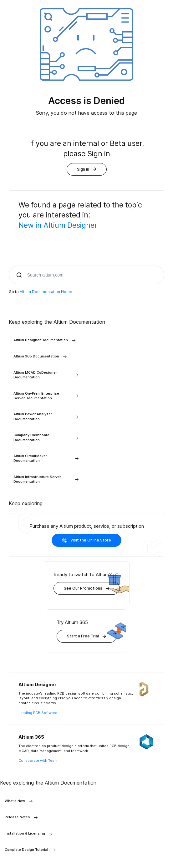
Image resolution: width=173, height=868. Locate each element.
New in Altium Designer (58, 225)
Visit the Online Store (86, 540)
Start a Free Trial (86, 636)
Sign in (87, 169)
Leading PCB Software (38, 713)
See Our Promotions (87, 588)
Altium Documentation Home (46, 292)
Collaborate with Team (38, 761)
